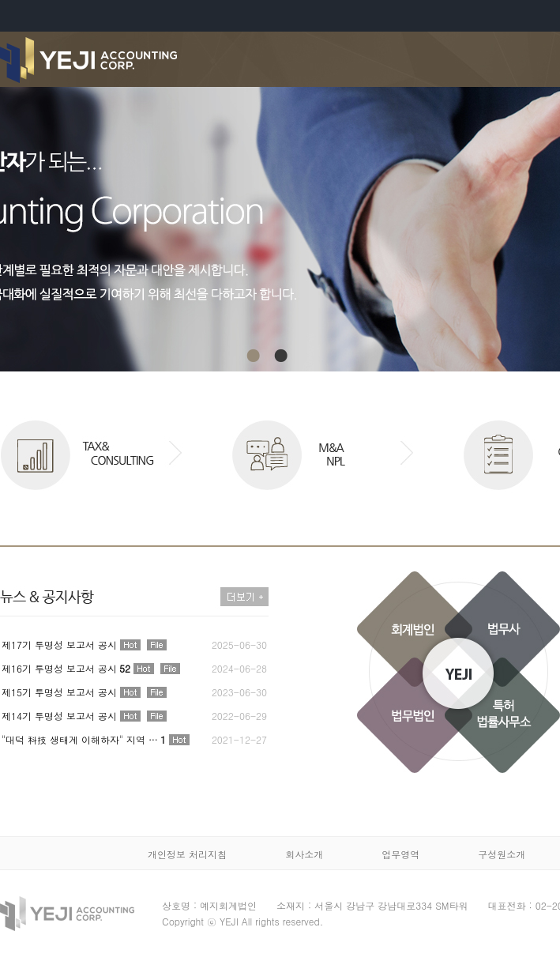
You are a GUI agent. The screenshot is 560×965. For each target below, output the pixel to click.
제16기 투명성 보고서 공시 (66, 668)
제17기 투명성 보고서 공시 (59, 645)
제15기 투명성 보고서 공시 (59, 692)
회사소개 (304, 854)
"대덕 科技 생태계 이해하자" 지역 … (84, 739)
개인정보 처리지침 (187, 854)
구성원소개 (502, 854)
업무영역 (400, 854)
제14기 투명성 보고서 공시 (59, 716)
